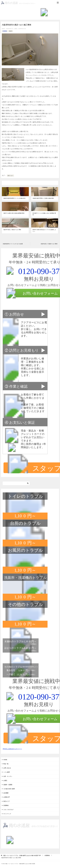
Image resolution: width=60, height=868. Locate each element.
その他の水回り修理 (9, 789)
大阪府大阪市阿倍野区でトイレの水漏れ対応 (14, 198)
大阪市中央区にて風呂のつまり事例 (12, 230)
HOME (5, 760)
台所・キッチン (8, 776)
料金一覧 (6, 764)
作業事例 (5, 31)
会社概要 (6, 793)
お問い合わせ (7, 768)
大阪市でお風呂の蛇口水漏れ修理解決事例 (14, 213)
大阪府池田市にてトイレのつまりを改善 (13, 244)
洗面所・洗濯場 (8, 785)
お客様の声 (7, 797)
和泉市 (11, 31)
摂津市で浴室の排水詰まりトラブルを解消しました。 (44, 230)
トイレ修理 (7, 772)
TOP (22, 855)
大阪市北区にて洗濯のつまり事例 (49, 244)
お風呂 (5, 780)
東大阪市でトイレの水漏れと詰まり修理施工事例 (44, 214)
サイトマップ (7, 814)
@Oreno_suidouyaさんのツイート (12, 749)
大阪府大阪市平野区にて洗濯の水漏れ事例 (43, 198)
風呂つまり (10, 176)
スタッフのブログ (8, 810)
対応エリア (7, 801)
